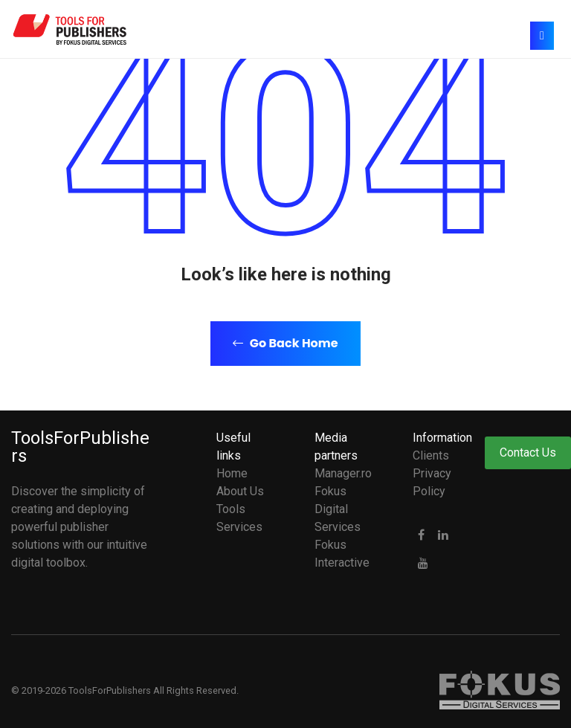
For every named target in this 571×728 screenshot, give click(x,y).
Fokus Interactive (342, 554)
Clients (431, 455)
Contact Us (528, 452)
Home (232, 473)
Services (239, 527)
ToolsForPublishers (80, 447)
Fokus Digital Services (338, 509)
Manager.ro (343, 473)
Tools (231, 509)
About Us (240, 491)
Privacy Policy (432, 482)
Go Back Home (285, 343)
